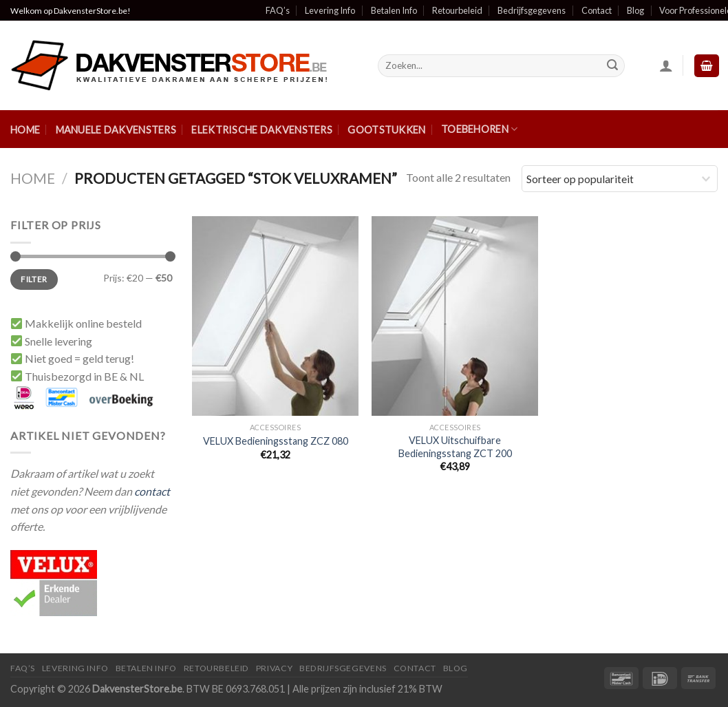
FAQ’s (278, 10)
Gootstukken (386, 130)
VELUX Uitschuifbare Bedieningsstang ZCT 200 (455, 447)
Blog (635, 10)
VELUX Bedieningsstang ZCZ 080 (276, 441)
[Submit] (612, 66)
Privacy (274, 668)
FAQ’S (23, 668)
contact (152, 491)
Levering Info (330, 10)
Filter (34, 279)
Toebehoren (479, 129)
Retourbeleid (457, 10)
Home (25, 130)
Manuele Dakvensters (116, 130)
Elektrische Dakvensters (262, 130)
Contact (597, 10)
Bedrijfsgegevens (532, 10)
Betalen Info (394, 10)
